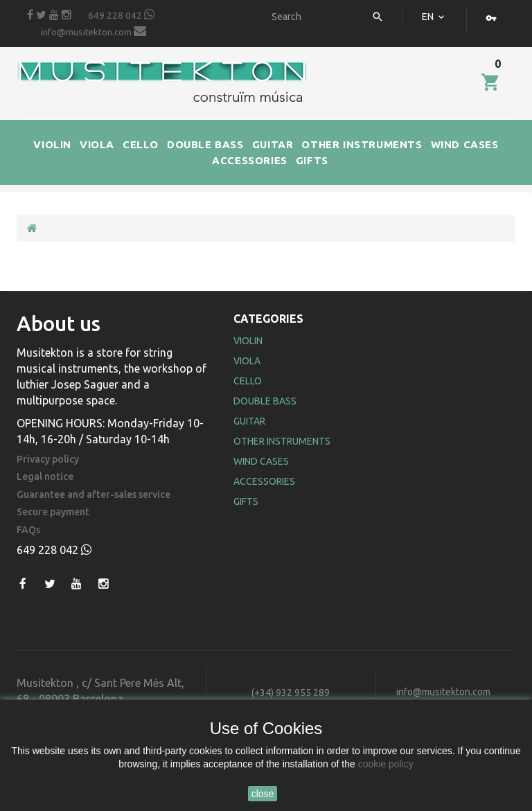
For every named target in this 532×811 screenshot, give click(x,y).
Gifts (246, 501)
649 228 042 (121, 15)
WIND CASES (465, 144)
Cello (248, 381)
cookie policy (386, 764)
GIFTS (312, 160)
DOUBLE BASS (205, 144)
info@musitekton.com (94, 31)
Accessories (264, 481)
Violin (248, 341)
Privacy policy (48, 460)
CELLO (141, 144)
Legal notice (45, 477)
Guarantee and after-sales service (94, 495)
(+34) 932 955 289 (291, 693)
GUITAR (273, 144)
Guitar (249, 421)
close (263, 794)
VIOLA (97, 144)
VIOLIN (52, 144)
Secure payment (53, 512)
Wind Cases (261, 461)
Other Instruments (282, 441)
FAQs (28, 530)
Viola (247, 361)
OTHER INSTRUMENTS (362, 144)
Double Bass (265, 401)
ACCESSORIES (250, 160)
